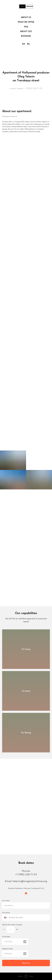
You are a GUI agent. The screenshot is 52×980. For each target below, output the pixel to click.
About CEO (26, 31)
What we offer (26, 22)
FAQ (26, 27)
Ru (29, 44)
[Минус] (4, 930)
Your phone (6, 913)
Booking (26, 36)
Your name (6, 901)
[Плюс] (17, 930)
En (24, 44)
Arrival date (6, 937)
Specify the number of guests (12, 925)
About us (26, 17)
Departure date (7, 949)
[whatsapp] (26, 893)
